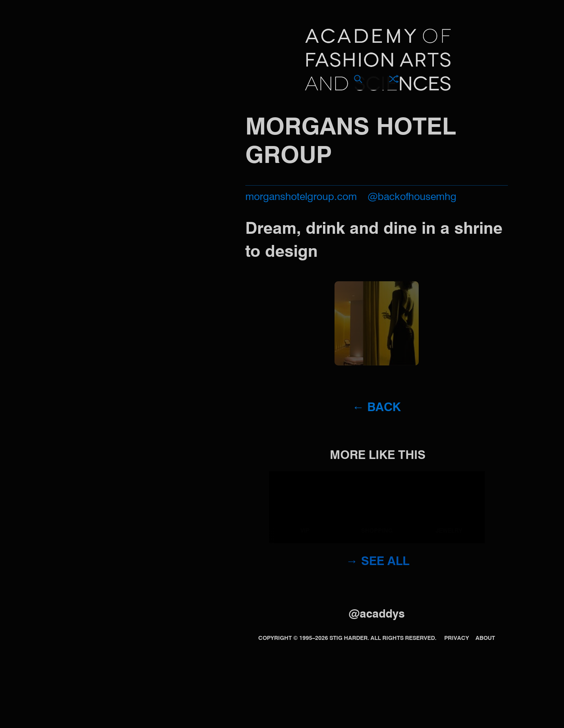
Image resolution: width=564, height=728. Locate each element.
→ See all (378, 562)
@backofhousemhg (412, 197)
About (485, 638)
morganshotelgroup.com (301, 197)
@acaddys (377, 615)
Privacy (457, 638)
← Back (376, 408)
